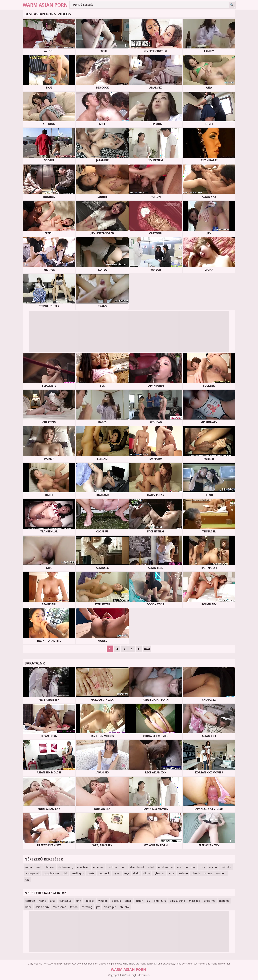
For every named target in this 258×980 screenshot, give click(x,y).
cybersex (159, 873)
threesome (59, 907)
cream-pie (110, 907)
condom (221, 873)
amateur (99, 867)
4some (208, 873)
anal (39, 867)
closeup (116, 901)
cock (202, 867)
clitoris (196, 873)
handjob (224, 901)
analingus (78, 873)
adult (151, 867)
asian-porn (42, 907)
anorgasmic (33, 873)
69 (149, 901)
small (128, 901)
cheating (87, 907)
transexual (66, 901)
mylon (213, 867)
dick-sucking (177, 901)
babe (28, 907)
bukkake (226, 867)
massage (195, 901)
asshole (183, 873)
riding (42, 901)
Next (147, 649)
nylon (117, 873)
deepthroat (137, 867)
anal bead (83, 867)
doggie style (51, 873)
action (139, 901)
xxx (179, 867)
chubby (124, 907)
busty (91, 873)
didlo (147, 873)
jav (98, 907)
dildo (136, 873)
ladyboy (90, 901)
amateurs (160, 901)
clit (27, 880)
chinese (50, 867)
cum (124, 867)
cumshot (190, 867)
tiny (78, 901)
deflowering (66, 867)
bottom (112, 867)
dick (65, 873)
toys (127, 873)
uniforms (210, 901)
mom (29, 867)
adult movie (166, 867)
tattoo (74, 907)
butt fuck (104, 873)
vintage (103, 901)
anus (171, 873)
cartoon (30, 901)
